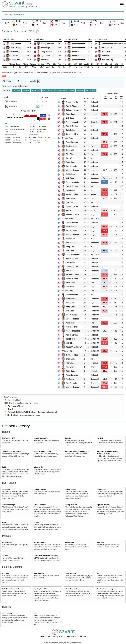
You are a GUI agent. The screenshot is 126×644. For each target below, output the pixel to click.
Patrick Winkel (71, 106)
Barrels (68, 438)
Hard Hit (11, 400)
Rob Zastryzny (107, 60)
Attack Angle (102, 489)
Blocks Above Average (105, 589)
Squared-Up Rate (103, 505)
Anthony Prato (68, 138)
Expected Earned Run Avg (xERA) (47, 556)
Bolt (35, 613)
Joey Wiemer (16, 44)
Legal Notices (71, 636)
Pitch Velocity (7, 542)
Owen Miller (70, 150)
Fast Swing (12, 406)
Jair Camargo (71, 146)
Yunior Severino (72, 142)
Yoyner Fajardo (72, 102)
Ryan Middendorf (79, 44)
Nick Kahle (70, 118)
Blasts (4, 523)
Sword (10, 409)
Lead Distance (71, 573)
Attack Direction (40, 505)
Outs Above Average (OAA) (12, 589)
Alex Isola (14, 56)
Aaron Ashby (107, 48)
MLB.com (82, 636)
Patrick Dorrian (72, 126)
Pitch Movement (40, 542)
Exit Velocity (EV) (8, 438)
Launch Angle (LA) (41, 438)
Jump (99, 573)
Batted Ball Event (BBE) (42, 452)
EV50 (4, 467)
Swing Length (71, 489)
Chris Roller (70, 130)
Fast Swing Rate (40, 489)
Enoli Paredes (77, 52)
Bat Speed (6, 489)
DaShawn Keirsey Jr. (74, 110)
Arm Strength (39, 573)
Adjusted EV (38, 467)
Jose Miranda (16, 48)
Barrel (12, 403)
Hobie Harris (107, 52)
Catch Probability (72, 589)
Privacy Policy (58, 636)
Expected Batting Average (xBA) (77, 452)
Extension (6, 556)
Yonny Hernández (48, 44)
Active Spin (69, 542)
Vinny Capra (46, 48)
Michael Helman (17, 52)
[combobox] (63, 15)
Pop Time (6, 573)
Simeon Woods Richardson (112, 44)
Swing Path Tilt (71, 505)
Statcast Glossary (16, 426)
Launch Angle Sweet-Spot (12, 452)
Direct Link (6, 86)
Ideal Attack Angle (9, 505)
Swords (36, 523)
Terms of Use (45, 636)
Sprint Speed (7, 613)
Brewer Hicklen (16, 60)
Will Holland (71, 174)
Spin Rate (100, 542)
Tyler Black (46, 56)
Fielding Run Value (41, 589)
